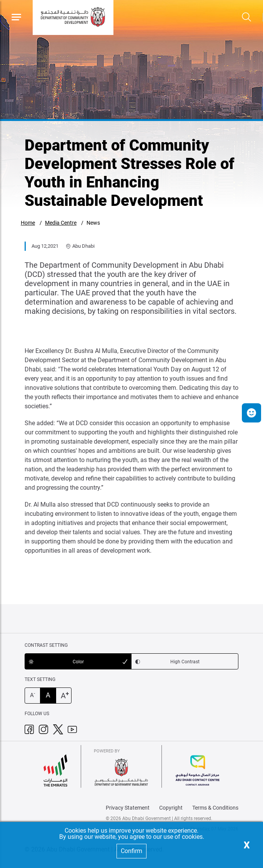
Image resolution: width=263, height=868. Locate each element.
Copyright (171, 808)
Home (28, 223)
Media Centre (61, 223)
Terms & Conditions (215, 808)
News (93, 223)
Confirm (131, 851)
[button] (251, 413)
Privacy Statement (128, 808)
